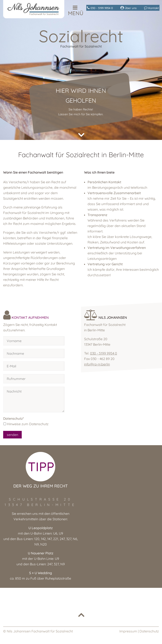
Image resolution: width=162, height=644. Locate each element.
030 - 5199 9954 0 (104, 353)
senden (12, 435)
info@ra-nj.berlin (97, 364)
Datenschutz (149, 631)
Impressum (128, 631)
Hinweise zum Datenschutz (28, 424)
